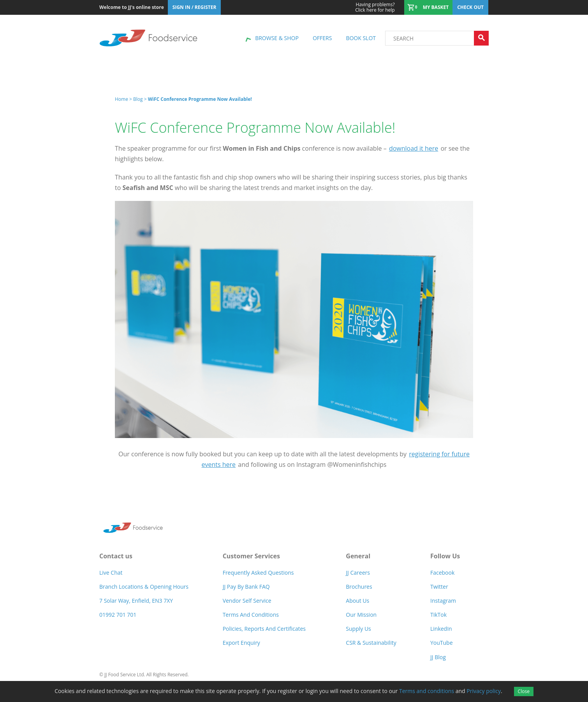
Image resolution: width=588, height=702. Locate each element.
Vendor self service (247, 601)
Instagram (443, 601)
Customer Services (251, 556)
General (358, 556)
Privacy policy (484, 691)
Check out (470, 7)
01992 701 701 (118, 615)
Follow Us (445, 556)
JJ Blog (438, 657)
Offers (322, 38)
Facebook (442, 573)
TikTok (438, 615)
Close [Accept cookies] (524, 691)
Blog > (141, 99)
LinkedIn (441, 629)
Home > (124, 99)
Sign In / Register (195, 7)
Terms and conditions (427, 691)
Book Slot (361, 38)
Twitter (439, 587)
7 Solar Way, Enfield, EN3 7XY (136, 601)
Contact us (116, 556)
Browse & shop (277, 38)
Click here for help (375, 7)
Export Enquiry (241, 643)
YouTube (442, 643)
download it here (414, 148)
